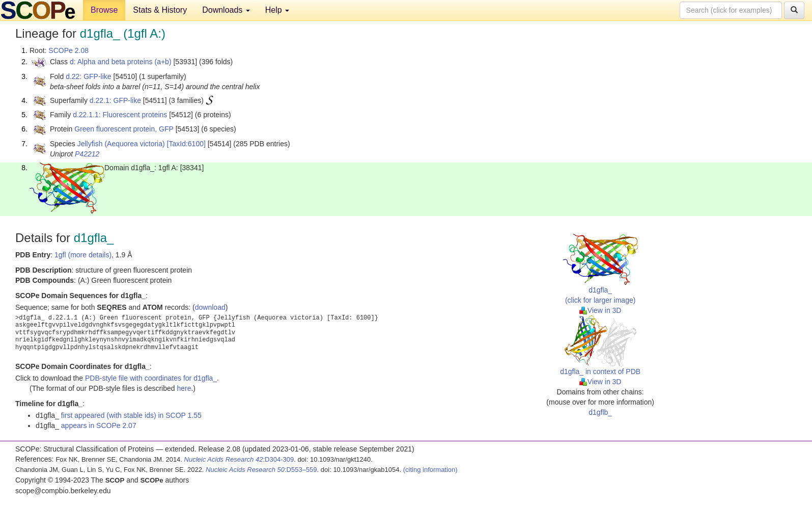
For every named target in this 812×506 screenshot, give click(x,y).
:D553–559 (261, 470)
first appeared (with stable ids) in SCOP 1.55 (131, 415)
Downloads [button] (226, 10)
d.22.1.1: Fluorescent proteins (120, 115)
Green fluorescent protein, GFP (124, 129)
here (184, 388)
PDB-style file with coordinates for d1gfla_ (151, 378)
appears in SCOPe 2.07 (99, 425)
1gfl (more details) (83, 255)
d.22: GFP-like (88, 76)
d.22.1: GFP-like (115, 100)
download (210, 307)
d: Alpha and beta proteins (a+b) (121, 62)
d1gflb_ (600, 412)
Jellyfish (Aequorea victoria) (121, 144)
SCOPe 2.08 (68, 50)
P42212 (87, 154)
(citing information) (430, 470)
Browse (104, 10)
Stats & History (160, 10)
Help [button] (277, 10)
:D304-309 (239, 459)
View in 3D (600, 310)
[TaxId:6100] (186, 144)
